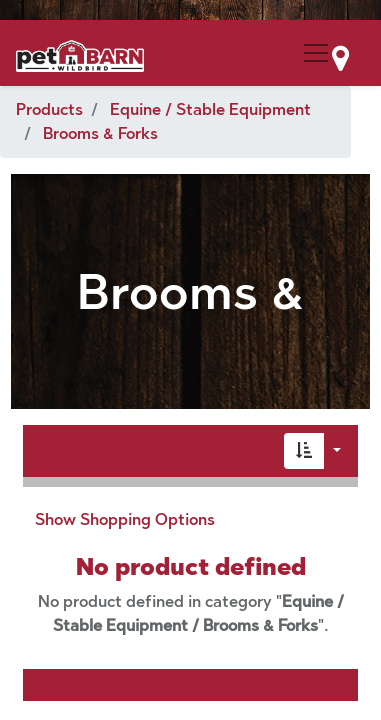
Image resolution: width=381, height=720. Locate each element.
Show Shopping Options (125, 519)
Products (49, 109)
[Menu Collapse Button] (316, 53)
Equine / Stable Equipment (210, 109)
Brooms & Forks (100, 133)
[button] (304, 451)
